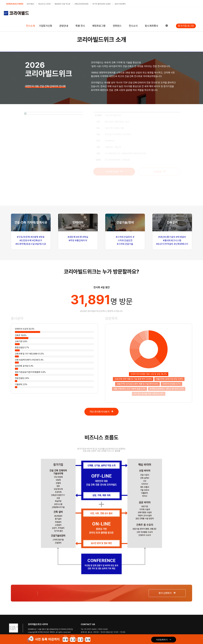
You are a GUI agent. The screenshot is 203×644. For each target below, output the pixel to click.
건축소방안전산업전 (81, 4)
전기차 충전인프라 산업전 (102, 4)
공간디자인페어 (120, 4)
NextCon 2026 (44, 4)
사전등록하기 (162, 640)
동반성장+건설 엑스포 (62, 4)
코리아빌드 (30, 4)
